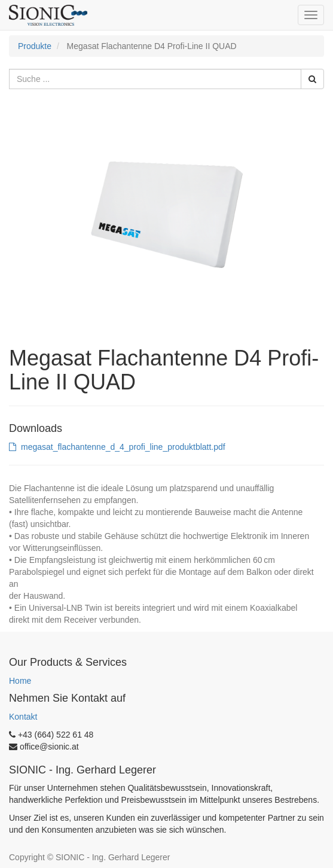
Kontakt (23, 717)
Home (20, 681)
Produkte (35, 46)
